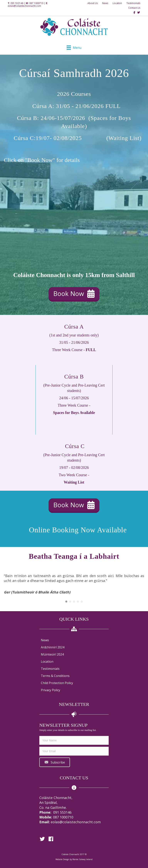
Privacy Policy (50, 690)
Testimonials (133, 3)
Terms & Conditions (55, 676)
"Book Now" (40, 160)
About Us (93, 3)
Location (117, 3)
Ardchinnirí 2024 (53, 647)
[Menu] (74, 48)
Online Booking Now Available (78, 530)
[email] (74, 751)
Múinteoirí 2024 (52, 654)
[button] (74, 294)
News (105, 3)
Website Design (62, 859)
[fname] (74, 740)
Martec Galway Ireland (82, 859)
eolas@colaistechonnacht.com (24, 6)
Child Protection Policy (57, 683)
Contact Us (134, 8)
